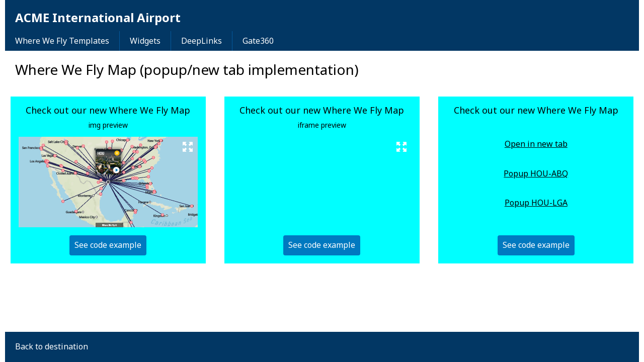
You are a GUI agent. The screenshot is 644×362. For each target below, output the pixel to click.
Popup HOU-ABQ (536, 174)
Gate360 (258, 41)
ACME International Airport (98, 17)
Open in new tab (536, 144)
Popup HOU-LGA (536, 203)
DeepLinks (202, 41)
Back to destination (52, 346)
